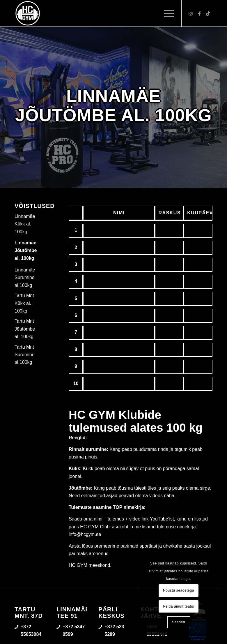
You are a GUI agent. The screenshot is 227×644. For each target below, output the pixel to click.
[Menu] (166, 13)
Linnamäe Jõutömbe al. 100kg (26, 250)
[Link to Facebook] (199, 13)
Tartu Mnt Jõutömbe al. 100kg (25, 329)
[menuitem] (166, 13)
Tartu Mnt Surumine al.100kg (24, 355)
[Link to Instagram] (191, 13)
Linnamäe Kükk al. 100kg (25, 224)
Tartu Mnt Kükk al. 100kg (24, 303)
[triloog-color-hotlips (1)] (28, 13)
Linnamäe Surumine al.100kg (25, 278)
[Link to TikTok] (208, 13)
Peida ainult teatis (178, 606)
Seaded (179, 622)
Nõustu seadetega (179, 590)
